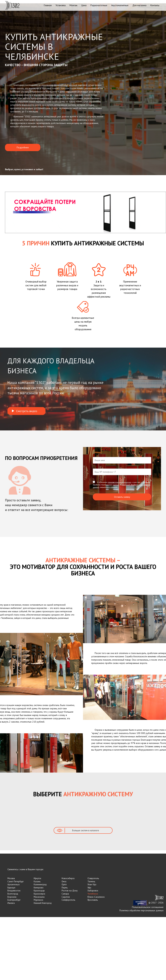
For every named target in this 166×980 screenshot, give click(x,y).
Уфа (89, 888)
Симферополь (68, 900)
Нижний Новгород (43, 903)
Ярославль (93, 900)
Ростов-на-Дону (70, 891)
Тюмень (91, 882)
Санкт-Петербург (16, 882)
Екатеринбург (14, 900)
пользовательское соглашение (120, 482)
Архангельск (14, 884)
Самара (65, 894)
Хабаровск (93, 891)
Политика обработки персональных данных (141, 910)
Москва (11, 878)
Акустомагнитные (120, 5)
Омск (64, 882)
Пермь (65, 888)
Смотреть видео (24, 411)
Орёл (64, 884)
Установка (61, 5)
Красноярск (39, 894)
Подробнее (23, 147)
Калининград (40, 884)
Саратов (66, 897)
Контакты (155, 5)
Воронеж (12, 897)
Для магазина (139, 5)
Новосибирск (68, 878)
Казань (37, 882)
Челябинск (93, 894)
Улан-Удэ (92, 884)
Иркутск (37, 878)
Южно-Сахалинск (96, 897)
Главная (48, 5)
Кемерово (39, 888)
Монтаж (73, 5)
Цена (84, 5)
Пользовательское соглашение (148, 907)
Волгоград (13, 894)
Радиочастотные (99, 5)
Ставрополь (93, 878)
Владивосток (14, 891)
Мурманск (38, 900)
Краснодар (39, 891)
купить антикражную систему (62, 105)
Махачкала (39, 897)
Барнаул (11, 888)
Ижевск (11, 903)
